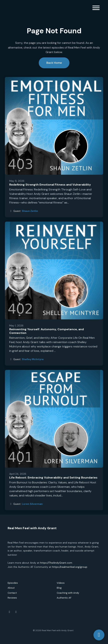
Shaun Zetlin (30, 211)
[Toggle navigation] (96, 8)
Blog (59, 588)
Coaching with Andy (68, 593)
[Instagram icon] (16, 612)
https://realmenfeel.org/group (70, 567)
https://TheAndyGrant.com (56, 563)
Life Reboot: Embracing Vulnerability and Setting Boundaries (53, 478)
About (11, 588)
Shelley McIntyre (33, 359)
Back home (54, 63)
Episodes (13, 583)
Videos (61, 583)
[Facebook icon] (9, 612)
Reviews (12, 598)
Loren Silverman (32, 504)
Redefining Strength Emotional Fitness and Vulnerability (50, 185)
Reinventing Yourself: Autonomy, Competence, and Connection (47, 331)
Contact (12, 593)
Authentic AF (64, 598)
